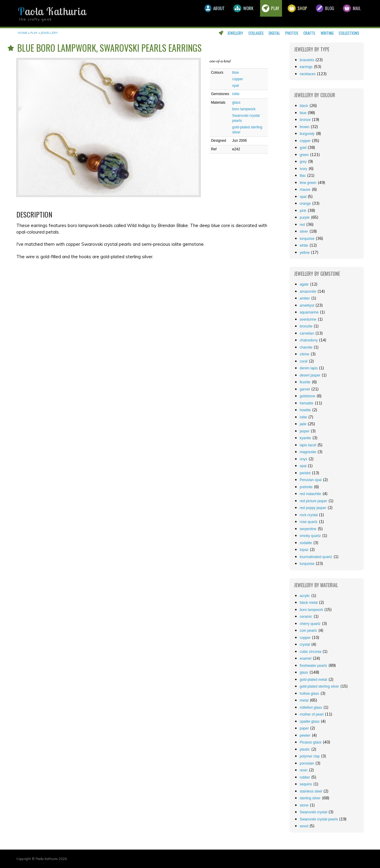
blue (236, 73)
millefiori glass (311, 708)
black (304, 106)
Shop (287, 13)
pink (303, 211)
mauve (305, 190)
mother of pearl (312, 714)
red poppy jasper (313, 508)
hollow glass (309, 694)
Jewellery (235, 33)
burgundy (307, 134)
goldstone (308, 396)
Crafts (309, 33)
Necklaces (308, 74)
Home (23, 33)
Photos (292, 33)
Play (256, 13)
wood (304, 826)
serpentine (308, 529)
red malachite (311, 494)
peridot (305, 473)
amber (305, 298)
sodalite (306, 543)
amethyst (307, 305)
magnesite (308, 452)
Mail (350, 13)
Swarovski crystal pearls (319, 819)
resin (304, 770)
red (302, 225)
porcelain (307, 763)
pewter (305, 735)
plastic (305, 749)
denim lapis (309, 368)
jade (303, 424)
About (190, 13)
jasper (305, 431)
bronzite (306, 326)
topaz (304, 550)
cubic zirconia (311, 652)
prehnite (306, 487)
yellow (305, 253)
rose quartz (309, 522)
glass (236, 103)
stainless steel (311, 791)
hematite (307, 403)
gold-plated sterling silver (320, 686)
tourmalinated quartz (316, 557)
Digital (274, 33)
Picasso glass (311, 742)
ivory (304, 169)
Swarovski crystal (314, 812)
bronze (305, 120)
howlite (305, 410)
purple (305, 218)
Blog (319, 13)
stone (304, 805)
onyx (304, 459)
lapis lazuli (308, 445)
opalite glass (310, 722)
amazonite (308, 292)
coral (304, 361)
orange (305, 204)
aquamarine (309, 312)
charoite (306, 347)
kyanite (305, 438)
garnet (305, 389)
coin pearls (308, 631)
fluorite (305, 382)
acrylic (305, 596)
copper (238, 79)
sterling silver (310, 798)
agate (304, 284)
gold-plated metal (313, 680)
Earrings (306, 67)
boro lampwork (244, 109)
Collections (349, 33)
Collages (256, 33)
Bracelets (307, 60)
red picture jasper (314, 501)
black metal (309, 603)
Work (224, 13)
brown (305, 127)
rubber (305, 777)
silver (304, 231)
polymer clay (310, 756)
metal (304, 700)
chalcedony (309, 340)
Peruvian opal (311, 480)
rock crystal (309, 515)
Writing (327, 33)
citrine (305, 354)
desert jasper (310, 375)
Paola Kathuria (52, 11)
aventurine (308, 319)
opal (236, 86)
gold (303, 148)
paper (304, 728)
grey (303, 162)
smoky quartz (310, 536)
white (304, 245)
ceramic (306, 617)
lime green (308, 183)
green (304, 155)
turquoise (307, 239)
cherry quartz (310, 624)
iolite (236, 94)
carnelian (307, 333)
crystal (305, 645)
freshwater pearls (313, 666)
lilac (303, 176)
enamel (306, 659)
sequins (306, 784)
